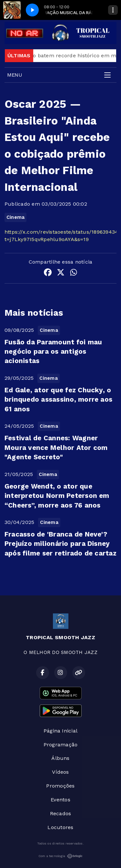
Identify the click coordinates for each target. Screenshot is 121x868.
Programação (61, 745)
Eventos (60, 800)
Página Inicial (60, 731)
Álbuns (60, 758)
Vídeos (60, 772)
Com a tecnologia (61, 856)
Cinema (15, 217)
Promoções (60, 786)
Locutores (60, 827)
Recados (61, 813)
